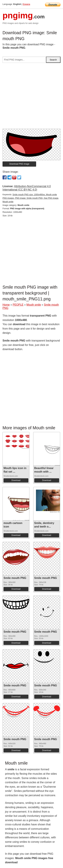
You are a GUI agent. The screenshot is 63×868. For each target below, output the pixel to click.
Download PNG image (19, 164)
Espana (26, 4)
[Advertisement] (32, 97)
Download (16, 480)
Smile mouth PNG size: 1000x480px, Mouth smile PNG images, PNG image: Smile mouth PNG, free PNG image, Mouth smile (31, 198)
